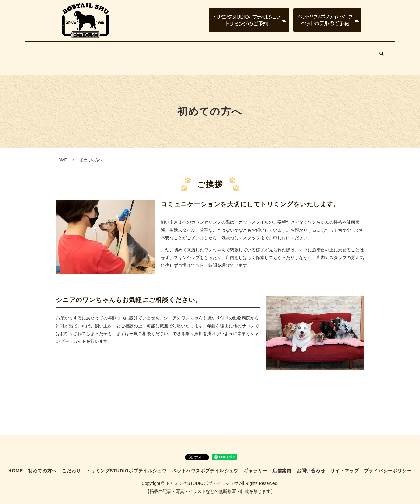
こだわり (107, 52)
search (382, 52)
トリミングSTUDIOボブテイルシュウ (164, 52)
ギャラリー (297, 52)
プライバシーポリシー (388, 467)
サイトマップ (345, 467)
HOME (45, 52)
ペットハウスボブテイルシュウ (245, 52)
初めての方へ (75, 52)
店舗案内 (327, 52)
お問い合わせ (359, 52)
